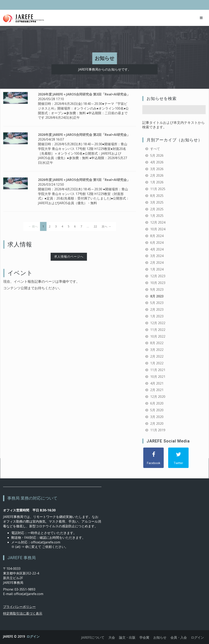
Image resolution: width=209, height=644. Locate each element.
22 (95, 226)
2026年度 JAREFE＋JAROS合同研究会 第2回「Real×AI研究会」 (84, 135)
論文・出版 (127, 637)
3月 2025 (157, 202)
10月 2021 (158, 377)
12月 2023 (158, 276)
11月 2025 (158, 189)
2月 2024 (157, 263)
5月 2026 (157, 155)
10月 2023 (158, 283)
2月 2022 (157, 356)
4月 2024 (157, 249)
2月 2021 (157, 390)
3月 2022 (157, 350)
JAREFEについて (93, 637)
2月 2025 (157, 209)
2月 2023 (157, 309)
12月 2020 (158, 397)
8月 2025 (157, 196)
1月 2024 (157, 269)
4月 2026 (157, 162)
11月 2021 (158, 370)
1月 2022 (157, 363)
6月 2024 (157, 243)
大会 (112, 637)
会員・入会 (179, 637)
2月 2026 (157, 175)
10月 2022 (158, 336)
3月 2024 (157, 256)
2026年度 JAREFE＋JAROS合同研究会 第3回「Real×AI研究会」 (84, 94)
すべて (155, 149)
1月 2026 (157, 182)
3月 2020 (157, 417)
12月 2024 (158, 222)
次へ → (106, 226)
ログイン (33, 636)
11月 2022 (158, 330)
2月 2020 (157, 423)
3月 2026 (157, 169)
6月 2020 (157, 403)
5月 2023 (157, 303)
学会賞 (144, 637)
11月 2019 (158, 430)
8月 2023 (157, 296)
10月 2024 (158, 229)
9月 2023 (157, 289)
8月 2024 (157, 236)
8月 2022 (157, 343)
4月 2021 (157, 383)
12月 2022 (158, 323)
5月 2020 (157, 410)
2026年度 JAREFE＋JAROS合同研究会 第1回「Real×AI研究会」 (84, 180)
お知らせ (160, 637)
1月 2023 (157, 316)
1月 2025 (157, 216)
